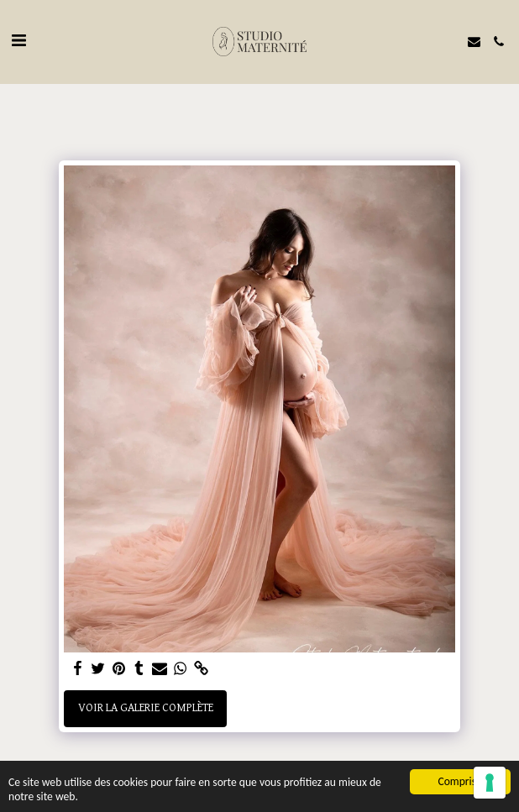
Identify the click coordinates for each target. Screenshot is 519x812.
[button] (18, 41)
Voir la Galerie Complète (146, 708)
